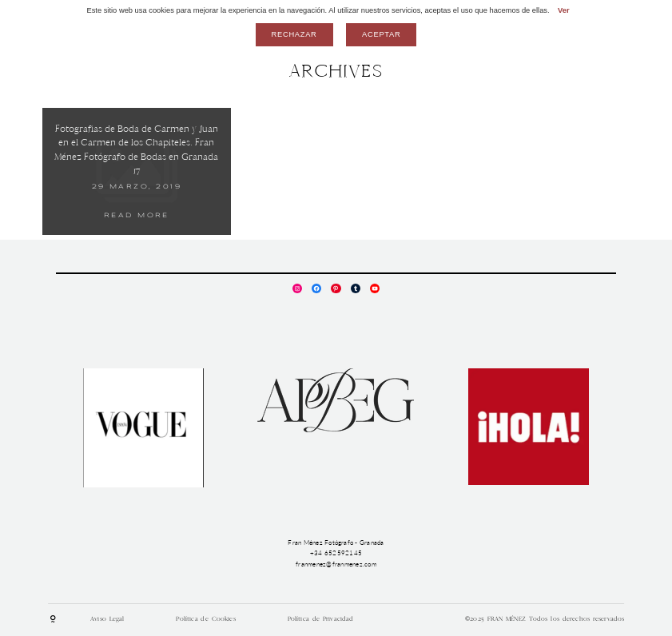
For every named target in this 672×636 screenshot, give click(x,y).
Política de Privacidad (321, 619)
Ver (564, 10)
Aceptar (381, 34)
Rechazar (294, 34)
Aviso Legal (107, 619)
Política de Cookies (205, 619)
